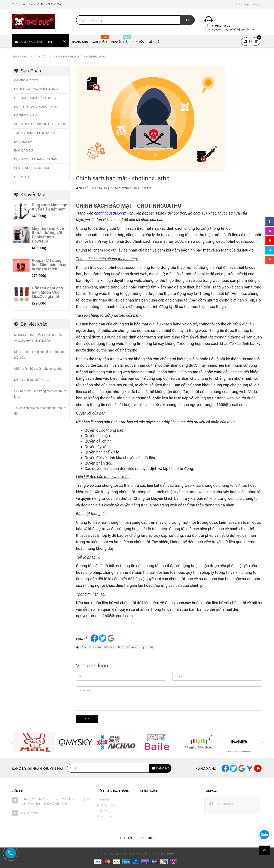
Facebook (227, 804)
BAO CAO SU (23, 150)
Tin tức (147, 188)
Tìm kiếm (106, 799)
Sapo (170, 853)
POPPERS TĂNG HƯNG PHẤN (35, 107)
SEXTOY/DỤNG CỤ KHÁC (32, 168)
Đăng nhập (242, 4)
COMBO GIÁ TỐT (26, 80)
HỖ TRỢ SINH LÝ (26, 115)
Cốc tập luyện (91, 647)
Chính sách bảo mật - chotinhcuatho (38, 369)
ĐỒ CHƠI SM (23, 142)
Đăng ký (258, 4)
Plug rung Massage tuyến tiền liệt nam (49, 207)
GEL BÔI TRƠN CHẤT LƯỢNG (35, 98)
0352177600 (30, 813)
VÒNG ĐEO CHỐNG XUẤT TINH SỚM (40, 124)
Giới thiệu (147, 838)
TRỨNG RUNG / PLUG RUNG (35, 133)
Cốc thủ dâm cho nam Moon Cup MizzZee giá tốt (47, 292)
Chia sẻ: (82, 639)
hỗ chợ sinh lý (114, 647)
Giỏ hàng (106, 816)
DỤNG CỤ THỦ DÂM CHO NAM (36, 159)
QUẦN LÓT (22, 177)
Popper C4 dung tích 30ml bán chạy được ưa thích (49, 265)
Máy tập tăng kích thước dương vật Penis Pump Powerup (48, 235)
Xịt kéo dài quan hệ (140, 647)
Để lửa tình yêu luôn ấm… (32, 380)
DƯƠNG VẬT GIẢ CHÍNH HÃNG (36, 89)
